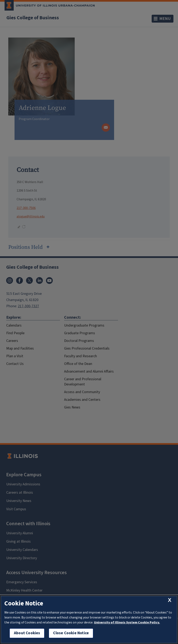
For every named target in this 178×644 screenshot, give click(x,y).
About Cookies (27, 633)
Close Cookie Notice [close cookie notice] (71, 633)
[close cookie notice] (170, 600)
